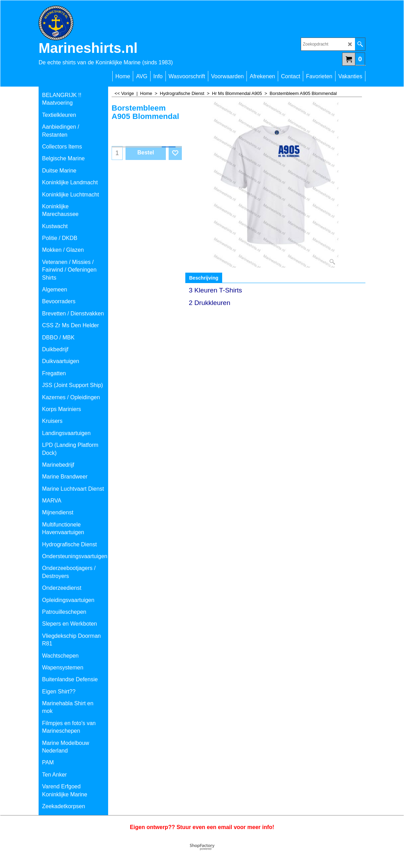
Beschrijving (204, 278)
